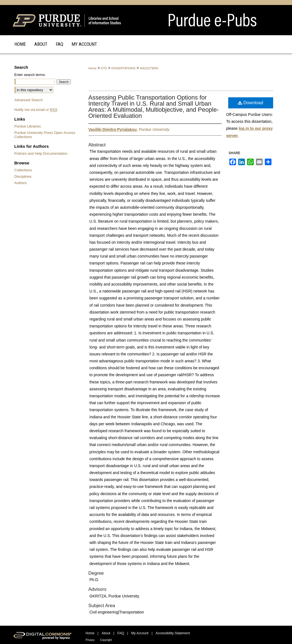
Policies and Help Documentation (41, 153)
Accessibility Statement (173, 633)
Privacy (90, 640)
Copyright (106, 640)
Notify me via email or (36, 110)
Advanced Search (29, 100)
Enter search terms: (30, 75)
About (106, 633)
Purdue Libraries (28, 126)
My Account (140, 633)
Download (251, 103)
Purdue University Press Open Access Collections (45, 135)
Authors (21, 183)
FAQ (121, 633)
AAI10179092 (149, 68)
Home (92, 68)
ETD (104, 68)
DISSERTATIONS (124, 68)
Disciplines (23, 176)
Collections (23, 170)
